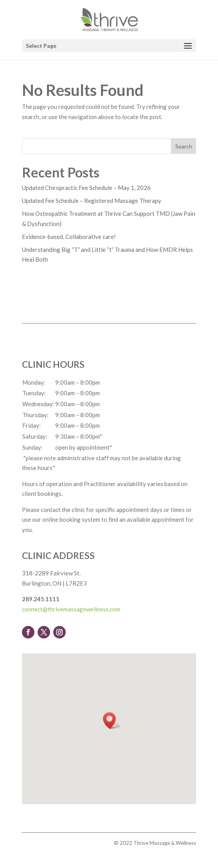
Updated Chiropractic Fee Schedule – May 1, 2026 (86, 188)
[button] (112, 721)
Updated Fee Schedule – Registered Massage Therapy (92, 201)
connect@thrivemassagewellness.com (71, 609)
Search (184, 146)
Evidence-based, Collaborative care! (69, 237)
